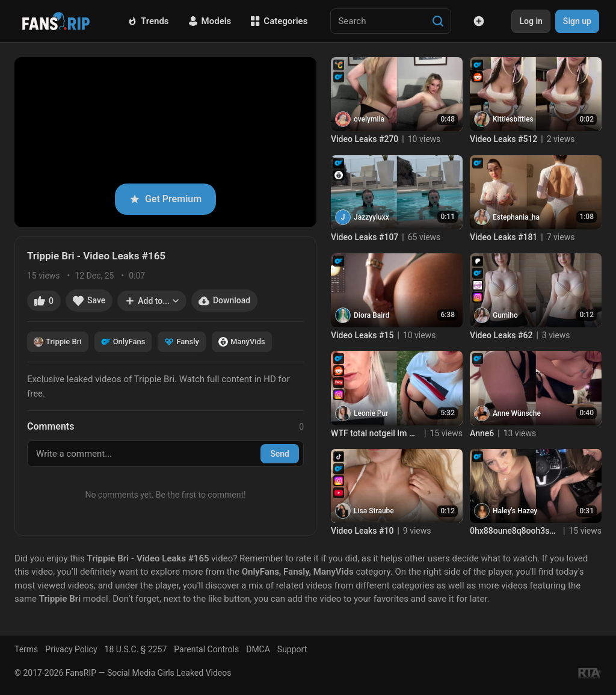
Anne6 (482, 433)
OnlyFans (123, 342)
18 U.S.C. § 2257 (136, 649)
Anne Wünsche (517, 413)
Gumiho (505, 315)
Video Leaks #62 (501, 335)
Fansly (182, 342)
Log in (531, 21)
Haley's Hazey (515, 511)
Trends (148, 21)
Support (292, 649)
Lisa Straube (374, 511)
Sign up (577, 21)
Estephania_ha (516, 217)
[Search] (438, 21)
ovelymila (369, 119)
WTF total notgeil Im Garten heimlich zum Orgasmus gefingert (376, 433)
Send (280, 454)
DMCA (258, 649)
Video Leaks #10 (362, 531)
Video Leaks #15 (362, 335)
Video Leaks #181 (504, 237)
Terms (26, 649)
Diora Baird (371, 315)
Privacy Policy (71, 649)
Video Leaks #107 (365, 237)
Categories (279, 21)
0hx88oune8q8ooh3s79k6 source (515, 531)
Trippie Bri (58, 342)
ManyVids (242, 342)
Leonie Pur (371, 413)
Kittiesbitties (513, 119)
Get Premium (165, 199)
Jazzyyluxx (371, 217)
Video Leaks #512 (504, 139)
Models (210, 21)
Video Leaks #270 (365, 139)
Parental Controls (206, 649)
